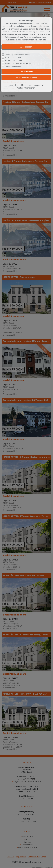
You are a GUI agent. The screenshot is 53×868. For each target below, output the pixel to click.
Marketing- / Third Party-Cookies (18, 63)
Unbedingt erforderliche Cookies (18, 55)
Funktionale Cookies (13, 58)
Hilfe (44, 40)
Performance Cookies (14, 61)
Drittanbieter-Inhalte (13, 66)
